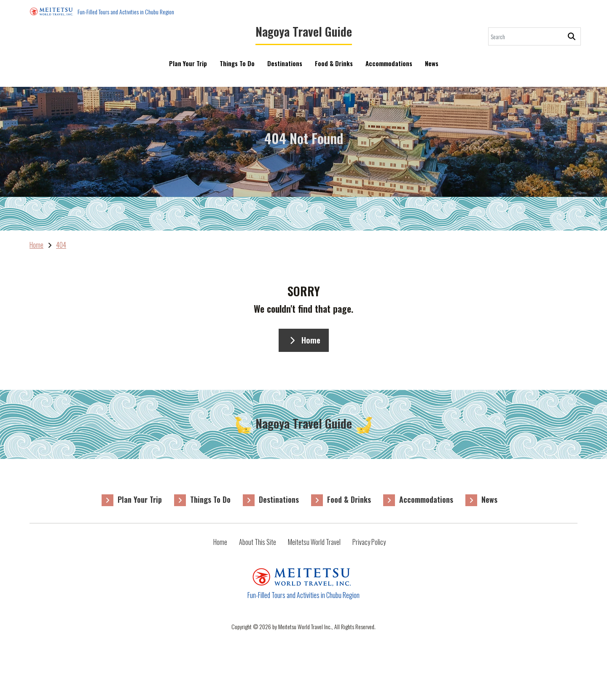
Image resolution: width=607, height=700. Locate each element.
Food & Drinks (334, 63)
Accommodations (389, 69)
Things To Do (237, 63)
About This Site (258, 542)
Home (304, 340)
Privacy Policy (369, 542)
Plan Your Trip (188, 63)
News (432, 69)
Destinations (285, 63)
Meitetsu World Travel (314, 542)
